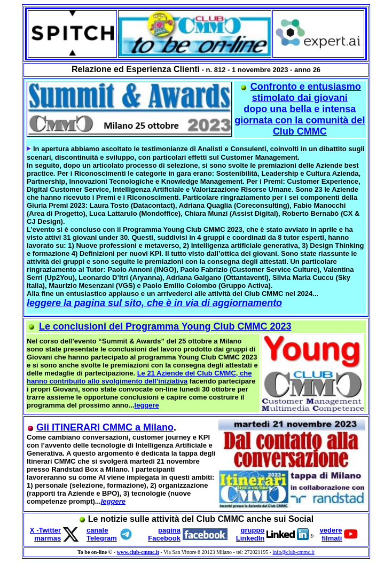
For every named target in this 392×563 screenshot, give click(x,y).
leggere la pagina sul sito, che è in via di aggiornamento (154, 303)
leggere (147, 405)
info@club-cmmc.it (294, 552)
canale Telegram (102, 534)
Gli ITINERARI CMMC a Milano (105, 427)
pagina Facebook (164, 534)
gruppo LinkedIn (250, 534)
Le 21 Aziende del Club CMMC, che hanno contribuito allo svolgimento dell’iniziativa (139, 377)
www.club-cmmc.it (138, 552)
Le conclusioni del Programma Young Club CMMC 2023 (165, 326)
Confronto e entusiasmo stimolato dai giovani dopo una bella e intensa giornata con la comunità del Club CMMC (300, 109)
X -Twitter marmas (45, 534)
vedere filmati (331, 534)
